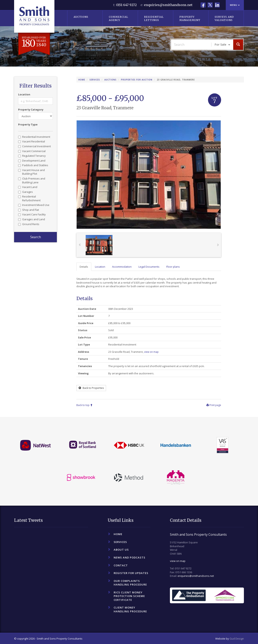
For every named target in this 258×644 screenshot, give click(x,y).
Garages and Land (32, 219)
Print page (214, 405)
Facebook (203, 5)
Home (82, 80)
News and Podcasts (130, 557)
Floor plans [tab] (173, 267)
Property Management (190, 18)
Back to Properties (91, 388)
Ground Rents (29, 224)
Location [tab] (100, 267)
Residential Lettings (154, 18)
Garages (25, 192)
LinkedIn (217, 5)
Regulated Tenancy (32, 156)
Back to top (84, 405)
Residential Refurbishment (29, 198)
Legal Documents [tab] (149, 267)
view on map (178, 561)
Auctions (81, 17)
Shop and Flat (29, 210)
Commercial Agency (119, 18)
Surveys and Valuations (224, 18)
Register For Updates (131, 573)
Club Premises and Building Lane (32, 180)
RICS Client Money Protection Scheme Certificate (129, 596)
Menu (235, 5)
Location (24, 94)
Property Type (28, 124)
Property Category (31, 110)
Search (36, 237)
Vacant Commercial (32, 151)
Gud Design (237, 639)
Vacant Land (28, 187)
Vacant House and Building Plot (31, 172)
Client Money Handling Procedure (130, 609)
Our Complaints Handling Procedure (130, 583)
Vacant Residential (32, 141)
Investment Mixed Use (34, 205)
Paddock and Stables (33, 165)
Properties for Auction (137, 80)
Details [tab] (84, 267)
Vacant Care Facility (32, 214)
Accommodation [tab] (122, 267)
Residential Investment (34, 137)
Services (95, 80)
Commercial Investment (34, 146)
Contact (121, 565)
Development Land (32, 161)
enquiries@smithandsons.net (168, 5)
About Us (121, 550)
